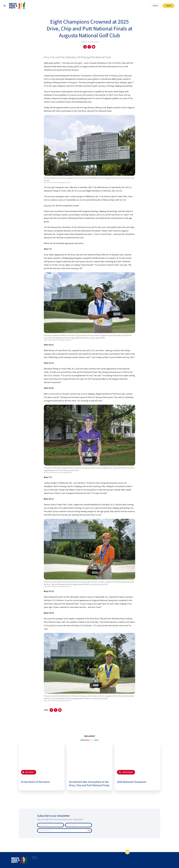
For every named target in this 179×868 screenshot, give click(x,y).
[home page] (20, 860)
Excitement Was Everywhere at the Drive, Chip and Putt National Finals (89, 784)
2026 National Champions (132, 782)
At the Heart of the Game (35, 782)
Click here (48, 206)
